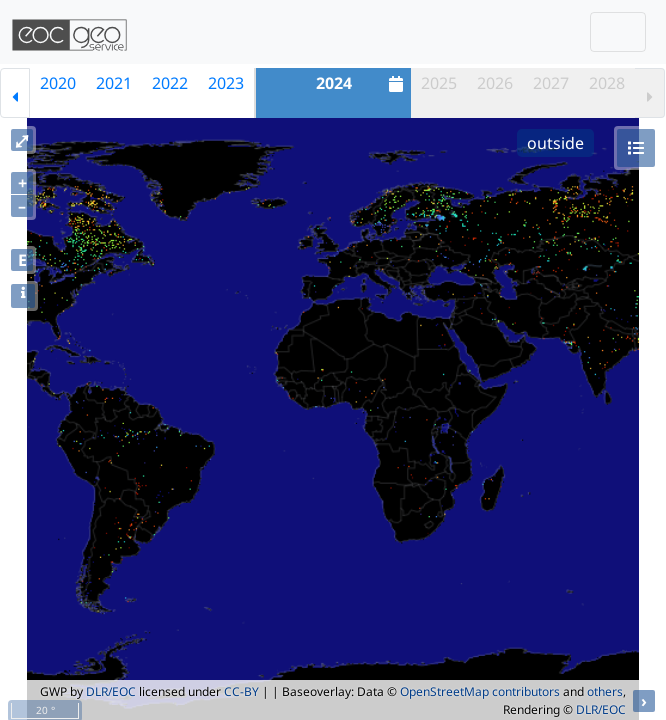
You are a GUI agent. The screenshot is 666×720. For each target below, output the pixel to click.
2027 (551, 83)
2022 (170, 83)
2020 (58, 83)
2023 (226, 83)
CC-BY (241, 691)
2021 (114, 83)
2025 (439, 83)
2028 (607, 83)
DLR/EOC (111, 691)
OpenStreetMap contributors (480, 691)
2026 (495, 83)
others (605, 691)
